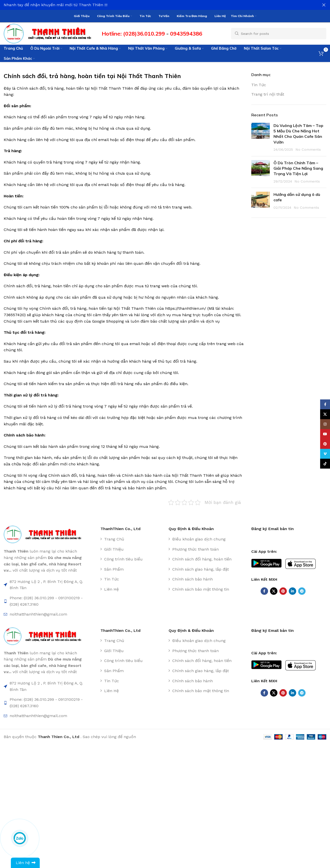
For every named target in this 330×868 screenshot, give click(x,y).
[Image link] (45, 534)
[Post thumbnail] (261, 138)
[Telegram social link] (302, 591)
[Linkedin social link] (292, 591)
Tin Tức (259, 85)
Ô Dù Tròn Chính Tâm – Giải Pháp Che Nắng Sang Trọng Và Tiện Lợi (298, 168)
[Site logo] (50, 33)
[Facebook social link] (264, 591)
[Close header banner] (324, 5)
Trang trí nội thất (268, 94)
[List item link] (133, 539)
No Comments (308, 149)
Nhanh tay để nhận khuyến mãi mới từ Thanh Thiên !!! (56, 5)
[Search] (279, 34)
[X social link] (274, 591)
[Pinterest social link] (283, 591)
